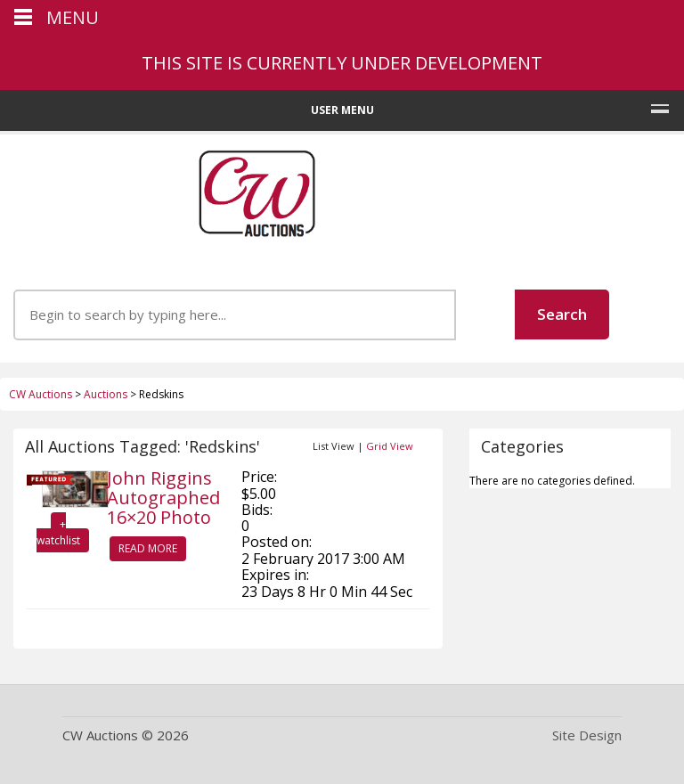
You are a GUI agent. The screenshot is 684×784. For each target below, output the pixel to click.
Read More (148, 548)
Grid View (390, 446)
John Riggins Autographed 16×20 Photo (163, 498)
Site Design (587, 735)
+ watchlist (58, 532)
